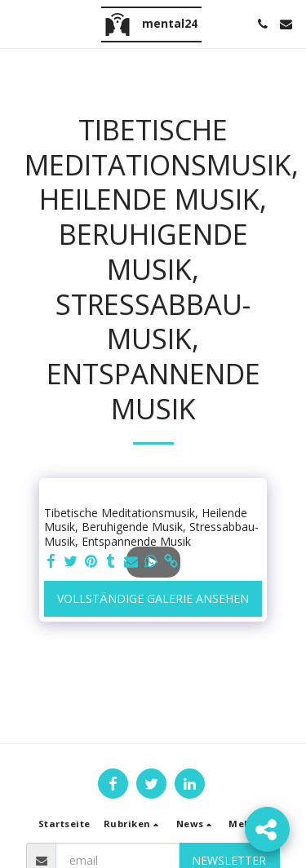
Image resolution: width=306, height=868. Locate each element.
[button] (18, 23)
